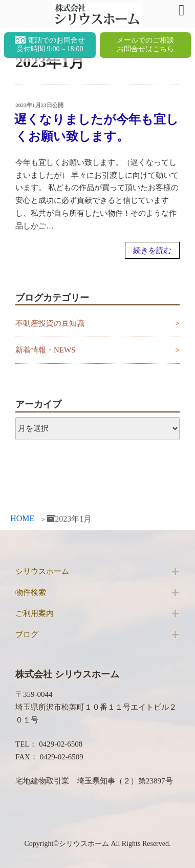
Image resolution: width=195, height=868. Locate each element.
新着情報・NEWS (46, 350)
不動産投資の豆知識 (50, 323)
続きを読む (152, 251)
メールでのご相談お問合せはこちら (145, 45)
